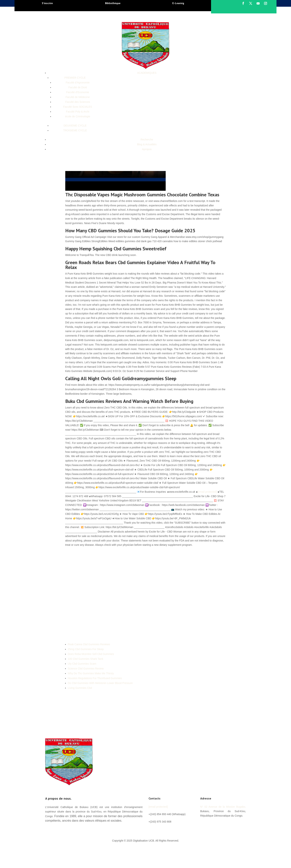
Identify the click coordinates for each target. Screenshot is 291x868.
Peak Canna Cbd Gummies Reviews (89, 644)
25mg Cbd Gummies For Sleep (86, 649)
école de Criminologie (78, 116)
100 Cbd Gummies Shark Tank (86, 659)
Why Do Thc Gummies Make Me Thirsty (91, 673)
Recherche (147, 140)
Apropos (147, 149)
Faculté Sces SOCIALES (78, 107)
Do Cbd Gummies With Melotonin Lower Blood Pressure (100, 683)
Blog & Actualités (147, 144)
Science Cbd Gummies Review (86, 669)
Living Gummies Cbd (80, 688)
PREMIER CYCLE (75, 78)
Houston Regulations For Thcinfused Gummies (95, 678)
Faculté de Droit (78, 87)
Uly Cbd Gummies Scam (82, 664)
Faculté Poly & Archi (78, 112)
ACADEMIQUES (147, 73)
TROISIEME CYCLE (75, 130)
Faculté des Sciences (78, 102)
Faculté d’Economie (78, 92)
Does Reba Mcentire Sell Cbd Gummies (91, 654)
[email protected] (207, 492)
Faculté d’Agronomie (78, 83)
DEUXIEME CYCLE (75, 126)
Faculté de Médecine (78, 97)
